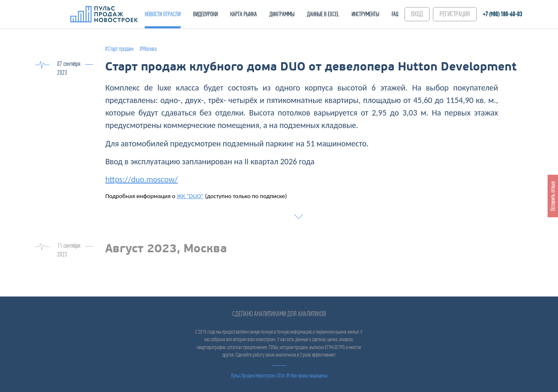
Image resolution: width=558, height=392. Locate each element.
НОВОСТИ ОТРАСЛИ (163, 14)
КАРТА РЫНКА (244, 14)
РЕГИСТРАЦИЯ (455, 14)
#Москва (148, 49)
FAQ (395, 14)
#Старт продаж (119, 49)
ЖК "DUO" (190, 196)
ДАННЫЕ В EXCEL (323, 14)
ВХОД (417, 14)
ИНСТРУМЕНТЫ (365, 14)
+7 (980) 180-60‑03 (503, 14)
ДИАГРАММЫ (282, 14)
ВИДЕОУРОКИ (205, 14)
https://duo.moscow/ (141, 179)
